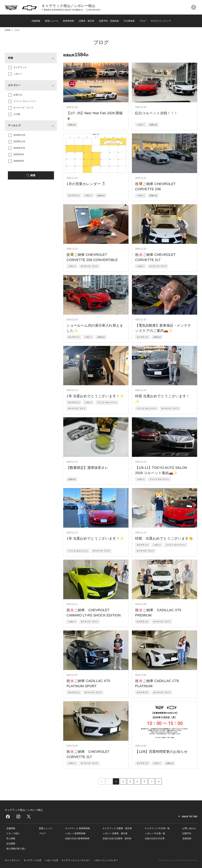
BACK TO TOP (190, 816)
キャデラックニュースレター (76, 860)
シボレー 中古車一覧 (155, 833)
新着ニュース (52, 21)
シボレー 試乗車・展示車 (115, 833)
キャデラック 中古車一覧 (157, 828)
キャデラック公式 (33, 860)
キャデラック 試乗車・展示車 (117, 828)
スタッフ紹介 (13, 833)
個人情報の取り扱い (16, 849)
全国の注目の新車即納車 (77, 838)
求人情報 (11, 838)
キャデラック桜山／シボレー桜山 (68, 6)
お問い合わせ (189, 828)
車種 (10, 58)
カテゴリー (14, 85)
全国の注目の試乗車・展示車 (117, 838)
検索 (33, 175)
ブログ (143, 21)
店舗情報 (36, 21)
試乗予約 (187, 833)
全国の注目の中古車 (155, 838)
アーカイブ (14, 126)
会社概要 (11, 844)
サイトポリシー (12, 860)
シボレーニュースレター (106, 860)
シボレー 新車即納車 (75, 833)
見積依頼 (187, 838)
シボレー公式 (51, 860)
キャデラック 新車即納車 (77, 828)
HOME (8, 30)
